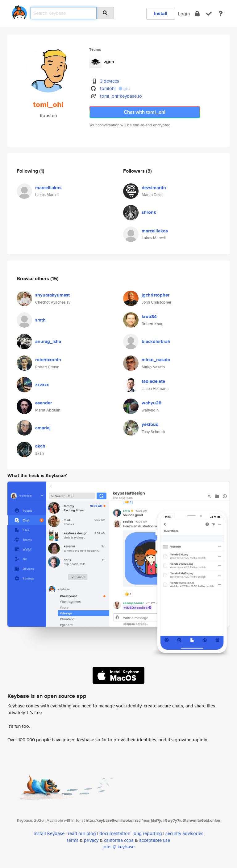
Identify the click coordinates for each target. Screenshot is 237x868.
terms (73, 840)
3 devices (110, 81)
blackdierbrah (156, 342)
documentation (115, 833)
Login (184, 14)
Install (161, 13)
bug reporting (148, 833)
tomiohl (108, 88)
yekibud (150, 424)
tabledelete (153, 381)
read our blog (82, 833)
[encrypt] (197, 14)
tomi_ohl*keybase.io (121, 96)
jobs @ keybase (118, 847)
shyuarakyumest (52, 295)
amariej (43, 428)
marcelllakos (48, 188)
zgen (109, 62)
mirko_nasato (156, 360)
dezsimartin (154, 188)
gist (124, 89)
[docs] (221, 14)
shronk (149, 212)
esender (44, 403)
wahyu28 (152, 403)
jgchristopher (156, 295)
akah (40, 446)
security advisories (184, 833)
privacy (91, 840)
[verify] (209, 14)
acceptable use (155, 840)
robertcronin (48, 360)
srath (40, 320)
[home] (19, 11)
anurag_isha (48, 342)
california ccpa (119, 840)
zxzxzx (42, 385)
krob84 (149, 317)
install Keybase (49, 833)
